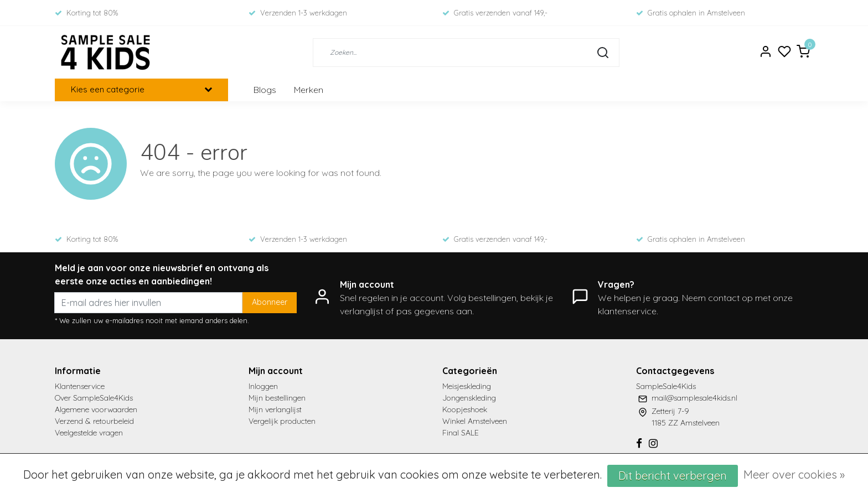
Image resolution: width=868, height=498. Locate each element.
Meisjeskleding (467, 386)
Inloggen (263, 386)
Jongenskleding (469, 398)
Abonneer (270, 302)
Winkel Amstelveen (475, 421)
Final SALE (461, 433)
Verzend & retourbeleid (94, 421)
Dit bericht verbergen (673, 476)
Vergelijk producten (282, 421)
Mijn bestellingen (277, 398)
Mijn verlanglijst (275, 409)
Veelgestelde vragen (89, 433)
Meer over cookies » (794, 474)
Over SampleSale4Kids (94, 398)
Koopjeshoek (465, 409)
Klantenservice (80, 386)
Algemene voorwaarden (96, 409)
